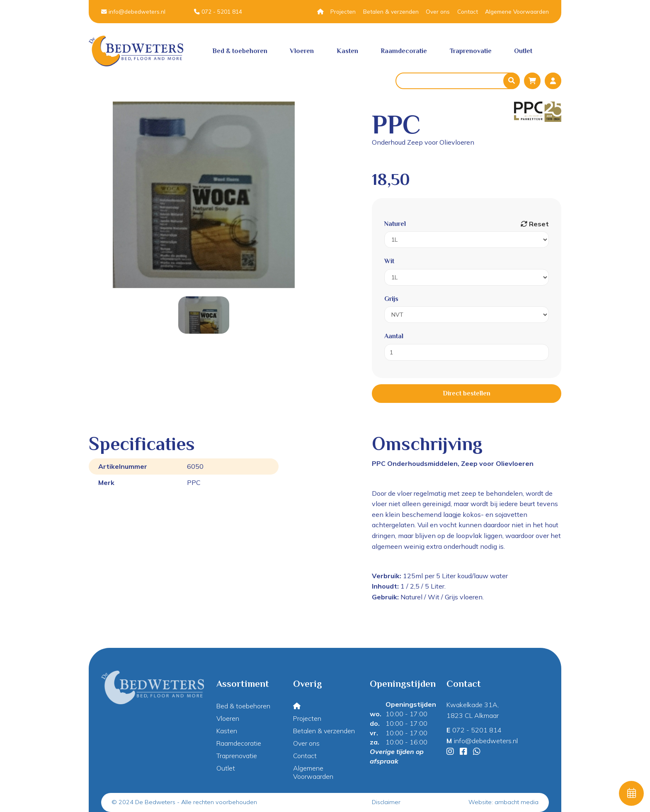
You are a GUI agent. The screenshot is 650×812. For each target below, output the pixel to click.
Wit (389, 261)
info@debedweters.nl (133, 11)
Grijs (391, 299)
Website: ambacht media (503, 802)
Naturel (395, 224)
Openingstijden (411, 704)
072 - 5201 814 (218, 11)
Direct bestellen (467, 393)
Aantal (394, 336)
